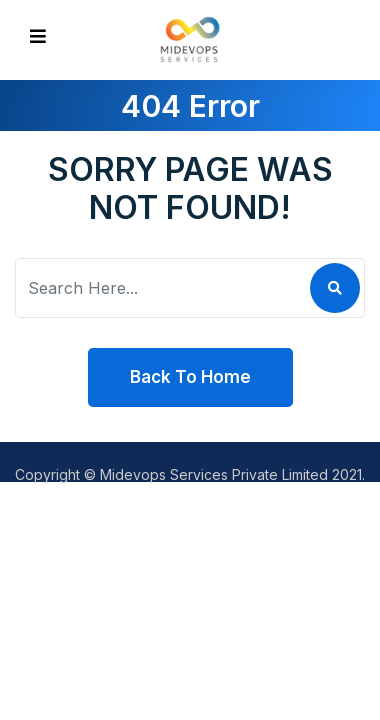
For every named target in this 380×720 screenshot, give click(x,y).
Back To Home (190, 377)
